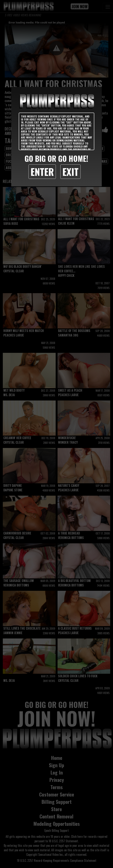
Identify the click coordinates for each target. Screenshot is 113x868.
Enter (42, 172)
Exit (70, 172)
